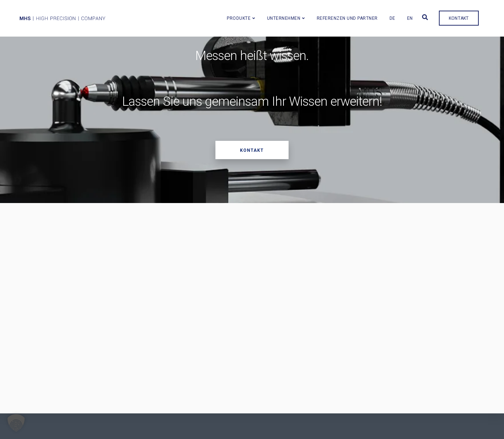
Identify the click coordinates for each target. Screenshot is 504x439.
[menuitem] (399, 15)
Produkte (246, 15)
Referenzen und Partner (354, 15)
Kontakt (466, 15)
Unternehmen (291, 15)
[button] (16, 423)
